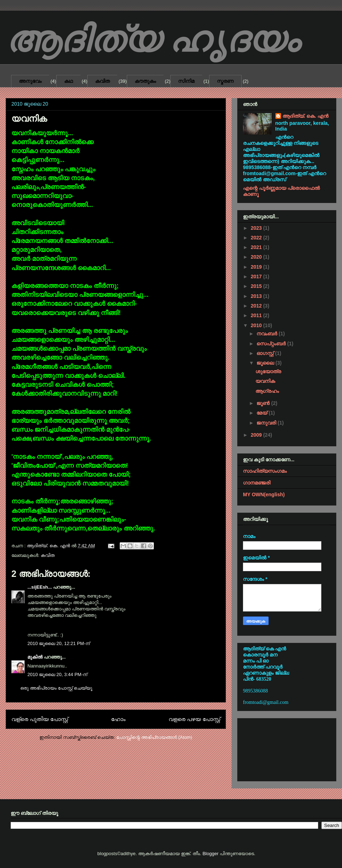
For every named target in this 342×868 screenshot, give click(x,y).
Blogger (210, 854)
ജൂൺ (264, 403)
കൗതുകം (145, 81)
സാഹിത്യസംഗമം (265, 471)
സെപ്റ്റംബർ (272, 344)
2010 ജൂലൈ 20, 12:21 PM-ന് (59, 643)
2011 (257, 315)
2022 (257, 238)
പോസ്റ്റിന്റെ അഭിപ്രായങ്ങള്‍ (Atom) (154, 737)
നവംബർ (268, 334)
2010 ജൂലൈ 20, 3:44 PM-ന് (57, 674)
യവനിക (265, 381)
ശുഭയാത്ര (268, 371)
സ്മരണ (225, 81)
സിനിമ (186, 81)
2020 (257, 257)
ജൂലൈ (266, 363)
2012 (257, 306)
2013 (257, 296)
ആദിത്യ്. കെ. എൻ (306, 116)
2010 (257, 325)
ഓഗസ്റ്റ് (266, 353)
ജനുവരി (267, 423)
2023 (257, 228)
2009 (257, 435)
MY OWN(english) (264, 494)
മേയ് (263, 413)
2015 (257, 286)
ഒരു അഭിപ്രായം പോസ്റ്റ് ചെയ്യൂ (56, 688)
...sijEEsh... (40, 587)
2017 (257, 276)
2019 (257, 267)
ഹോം (118, 719)
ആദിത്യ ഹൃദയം (152, 39)
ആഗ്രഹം (267, 391)
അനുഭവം (30, 81)
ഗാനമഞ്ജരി (257, 483)
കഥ (69, 81)
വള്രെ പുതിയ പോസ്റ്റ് (40, 719)
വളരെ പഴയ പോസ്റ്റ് (194, 719)
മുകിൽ (35, 657)
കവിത (102, 81)
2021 (257, 247)
